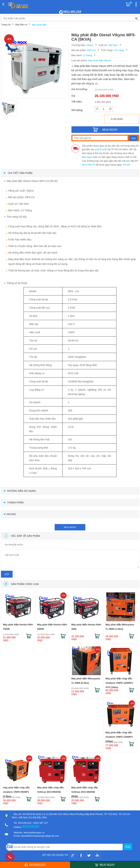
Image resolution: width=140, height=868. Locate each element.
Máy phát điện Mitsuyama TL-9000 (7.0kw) (120, 627)
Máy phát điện (39, 25)
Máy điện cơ (21, 25)
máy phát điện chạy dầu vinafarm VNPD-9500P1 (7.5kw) (16, 790)
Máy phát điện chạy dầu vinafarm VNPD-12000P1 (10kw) (119, 735)
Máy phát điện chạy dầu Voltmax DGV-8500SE (50, 790)
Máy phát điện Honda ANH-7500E (18, 627)
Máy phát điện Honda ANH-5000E (52, 627)
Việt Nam (113, 45)
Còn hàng (119, 50)
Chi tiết (126, 165)
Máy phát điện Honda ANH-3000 (86, 627)
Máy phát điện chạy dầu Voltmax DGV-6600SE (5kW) (85, 790)
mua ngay (70, 527)
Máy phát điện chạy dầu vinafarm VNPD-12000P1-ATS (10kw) (119, 681)
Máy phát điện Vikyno (99, 60)
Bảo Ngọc (87, 157)
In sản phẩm (117, 119)
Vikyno (90, 45)
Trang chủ (6, 25)
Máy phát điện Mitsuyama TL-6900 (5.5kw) (86, 681)
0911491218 (89, 165)
